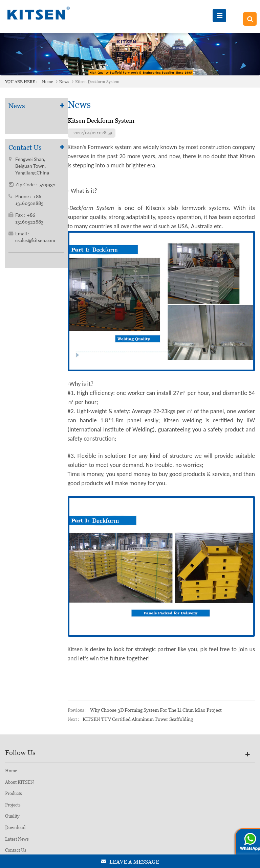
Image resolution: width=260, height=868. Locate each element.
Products (14, 793)
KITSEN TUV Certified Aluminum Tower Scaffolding (138, 719)
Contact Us (16, 850)
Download (15, 828)
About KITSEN (19, 782)
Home (48, 82)
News (64, 82)
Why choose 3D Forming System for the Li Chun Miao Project (156, 710)
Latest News (17, 839)
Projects (13, 805)
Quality (12, 816)
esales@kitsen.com (35, 241)
